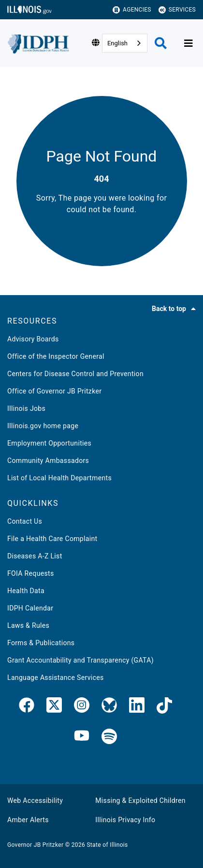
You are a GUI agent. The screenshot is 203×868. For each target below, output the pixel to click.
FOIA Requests (31, 573)
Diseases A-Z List (35, 556)
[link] (27, 707)
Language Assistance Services (56, 678)
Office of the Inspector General (56, 356)
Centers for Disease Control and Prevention (75, 374)
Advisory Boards (33, 339)
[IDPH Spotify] (109, 737)
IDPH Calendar (30, 608)
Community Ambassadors (48, 461)
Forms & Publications (41, 643)
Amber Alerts (28, 820)
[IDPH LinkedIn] (137, 707)
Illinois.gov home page (43, 426)
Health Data (26, 591)
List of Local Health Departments (59, 478)
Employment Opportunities (49, 443)
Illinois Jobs (26, 408)
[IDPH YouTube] (82, 737)
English (117, 43)
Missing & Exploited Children (140, 800)
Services (177, 10)
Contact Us (25, 521)
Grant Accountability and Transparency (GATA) (80, 660)
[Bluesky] (109, 707)
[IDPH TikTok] (164, 707)
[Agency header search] (161, 43)
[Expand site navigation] (188, 43)
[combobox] (125, 43)
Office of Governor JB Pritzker (54, 391)
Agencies (132, 10)
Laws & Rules (28, 625)
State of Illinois (107, 845)
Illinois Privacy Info (125, 820)
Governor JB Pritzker (35, 845)
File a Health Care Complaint (52, 539)
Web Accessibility (35, 800)
